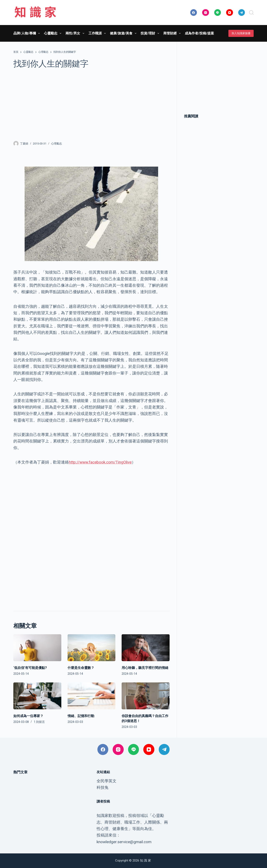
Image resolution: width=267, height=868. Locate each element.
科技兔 (103, 787)
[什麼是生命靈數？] (92, 648)
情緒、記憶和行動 (81, 716)
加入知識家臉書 (241, 33)
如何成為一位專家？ (28, 716)
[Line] (218, 13)
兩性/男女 (76, 33)
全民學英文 (106, 781)
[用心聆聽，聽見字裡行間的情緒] (146, 648)
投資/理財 (151, 33)
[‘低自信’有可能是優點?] (37, 648)
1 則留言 (39, 722)
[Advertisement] (91, 105)
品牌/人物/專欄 (27, 33)
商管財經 (173, 33)
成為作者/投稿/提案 (199, 33)
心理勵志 (57, 144)
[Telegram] (242, 13)
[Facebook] (194, 13)
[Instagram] (206, 13)
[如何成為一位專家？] (37, 696)
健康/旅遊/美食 (124, 33)
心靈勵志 (54, 33)
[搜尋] (251, 13)
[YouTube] (230, 13)
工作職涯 (98, 33)
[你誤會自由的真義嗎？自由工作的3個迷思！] (146, 696)
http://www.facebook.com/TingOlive (100, 462)
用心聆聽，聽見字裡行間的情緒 (145, 668)
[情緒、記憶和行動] (92, 696)
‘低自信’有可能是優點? (30, 668)
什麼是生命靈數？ (81, 668)
